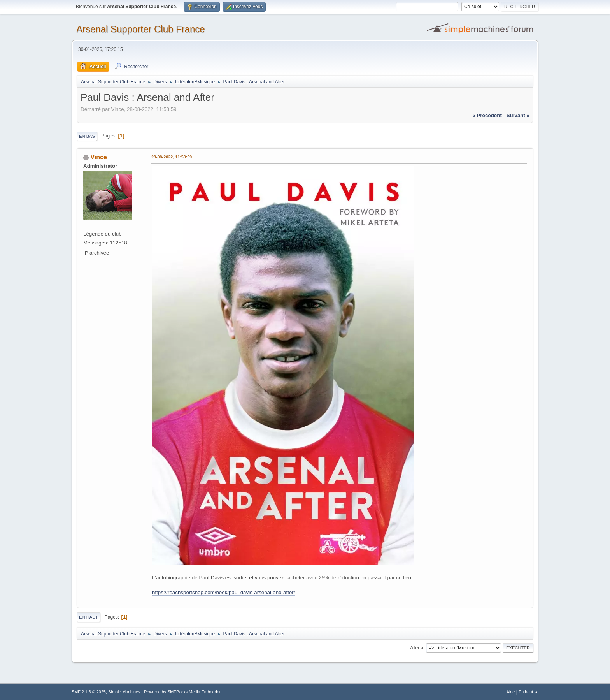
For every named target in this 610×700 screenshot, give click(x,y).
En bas (87, 136)
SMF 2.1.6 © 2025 (89, 692)
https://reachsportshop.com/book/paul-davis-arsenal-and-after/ (223, 592)
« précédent (487, 115)
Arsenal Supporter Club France (141, 29)
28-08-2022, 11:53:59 (172, 157)
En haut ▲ (528, 692)
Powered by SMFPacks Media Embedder (182, 692)
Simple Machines (124, 692)
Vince (98, 157)
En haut (89, 617)
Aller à (417, 647)
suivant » (518, 115)
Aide (511, 692)
